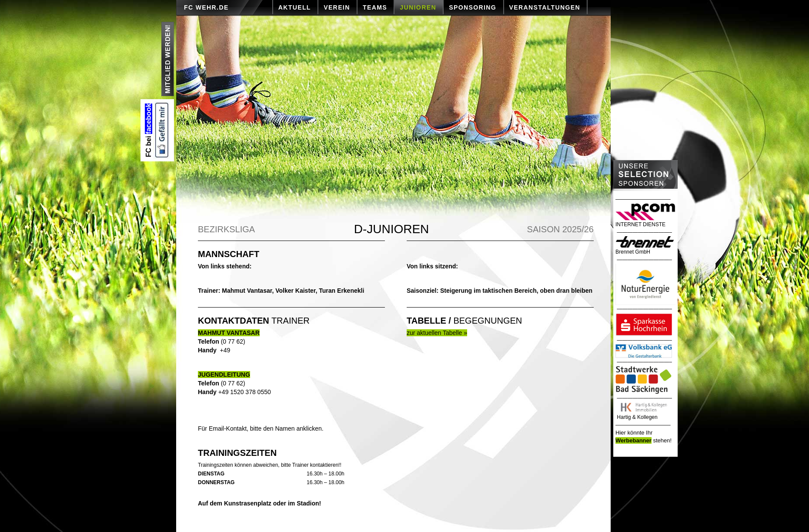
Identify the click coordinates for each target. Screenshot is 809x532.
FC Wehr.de (206, 7)
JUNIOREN (418, 7)
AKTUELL (295, 7)
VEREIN (337, 7)
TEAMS (375, 7)
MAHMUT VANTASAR (229, 333)
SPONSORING (473, 7)
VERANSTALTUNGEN (545, 7)
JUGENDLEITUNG (224, 375)
